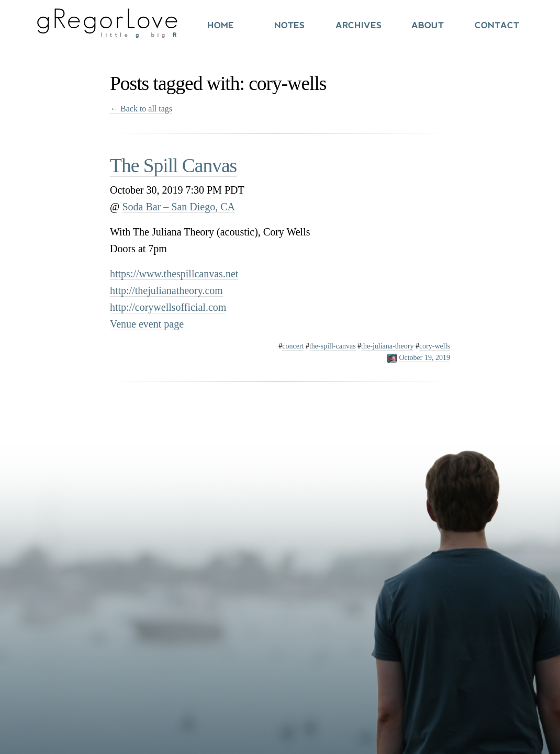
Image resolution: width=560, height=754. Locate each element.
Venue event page (147, 324)
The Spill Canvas (173, 166)
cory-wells (435, 346)
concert (293, 346)
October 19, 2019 (424, 358)
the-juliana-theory (387, 346)
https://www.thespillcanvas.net (174, 274)
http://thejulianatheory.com (166, 290)
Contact (497, 25)
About (428, 25)
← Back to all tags (141, 109)
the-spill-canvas (333, 346)
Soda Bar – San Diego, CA (178, 207)
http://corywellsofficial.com (168, 307)
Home (221, 25)
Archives (359, 25)
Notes (289, 25)
